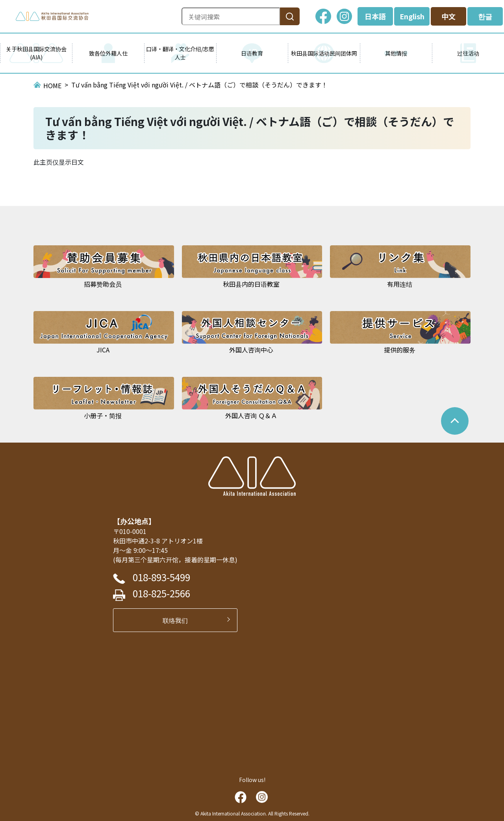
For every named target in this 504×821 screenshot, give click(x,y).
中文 (448, 16)
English (412, 16)
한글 (485, 16)
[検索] (290, 16)
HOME (52, 85)
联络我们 (178, 620)
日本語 (375, 16)
